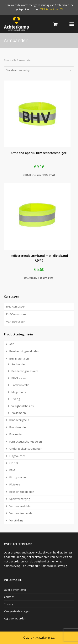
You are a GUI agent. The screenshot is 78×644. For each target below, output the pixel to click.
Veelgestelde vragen (17, 611)
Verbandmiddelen (21, 506)
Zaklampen (19, 413)
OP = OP (14, 463)
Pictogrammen (18, 477)
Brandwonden (18, 427)
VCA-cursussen (16, 322)
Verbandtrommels (21, 513)
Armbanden (19, 364)
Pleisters (15, 484)
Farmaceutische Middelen (26, 442)
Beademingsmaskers (25, 371)
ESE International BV (51, 9)
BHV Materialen (19, 359)
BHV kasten (19, 378)
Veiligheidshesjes (23, 406)
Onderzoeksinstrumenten (26, 449)
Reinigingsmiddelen (22, 492)
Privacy (9, 604)
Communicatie (20, 385)
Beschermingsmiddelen (24, 351)
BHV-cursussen (16, 306)
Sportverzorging (20, 499)
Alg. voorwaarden (15, 618)
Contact (9, 597)
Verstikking (16, 520)
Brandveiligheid (19, 420)
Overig (16, 399)
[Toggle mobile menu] (72, 24)
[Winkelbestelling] (39, 70)
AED (12, 344)
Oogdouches (17, 456)
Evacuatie (15, 434)
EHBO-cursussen (17, 314)
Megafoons (19, 392)
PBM (12, 470)
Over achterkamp (15, 590)
